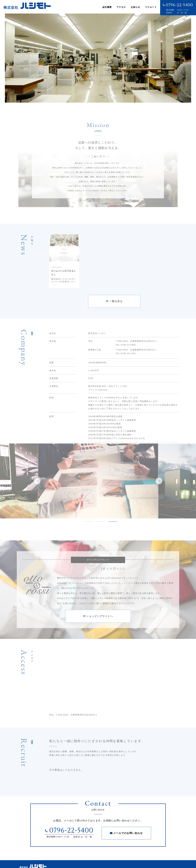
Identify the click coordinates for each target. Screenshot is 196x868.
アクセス (121, 8)
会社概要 (107, 8)
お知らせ (135, 8)
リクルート (151, 8)
